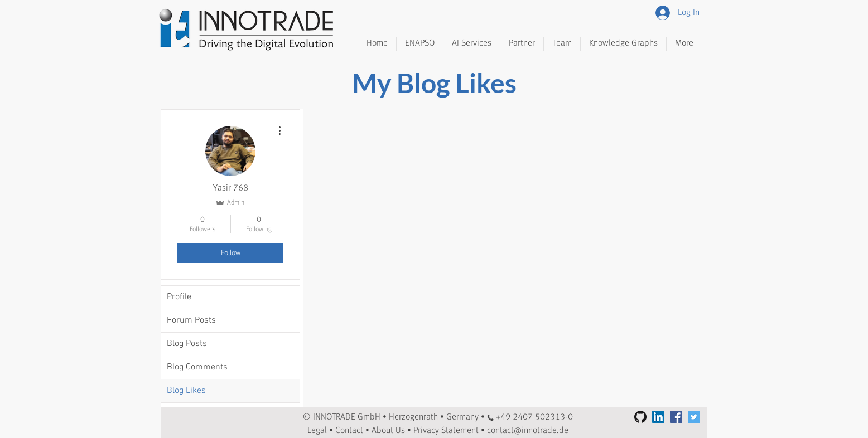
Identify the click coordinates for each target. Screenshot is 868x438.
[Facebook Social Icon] (676, 417)
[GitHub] (640, 417)
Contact (349, 431)
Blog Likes (186, 391)
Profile (179, 297)
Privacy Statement (446, 431)
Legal (317, 431)
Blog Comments (197, 367)
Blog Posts (187, 344)
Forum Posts (191, 320)
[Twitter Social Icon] (694, 417)
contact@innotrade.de (528, 431)
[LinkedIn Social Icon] (658, 417)
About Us (388, 431)
